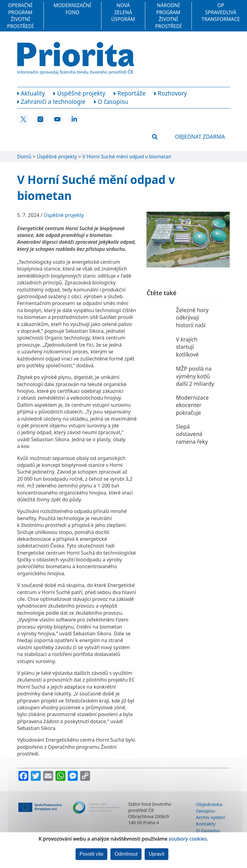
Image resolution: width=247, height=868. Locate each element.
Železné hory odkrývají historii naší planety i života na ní (195, 325)
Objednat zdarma (200, 137)
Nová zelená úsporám (123, 12)
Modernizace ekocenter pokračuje (192, 405)
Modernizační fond (72, 9)
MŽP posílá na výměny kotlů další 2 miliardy (195, 376)
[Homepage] (76, 58)
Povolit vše (91, 854)
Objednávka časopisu (209, 807)
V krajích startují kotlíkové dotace (187, 351)
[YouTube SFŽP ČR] (57, 119)
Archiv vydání (211, 817)
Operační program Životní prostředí (20, 16)
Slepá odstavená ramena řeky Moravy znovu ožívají (193, 442)
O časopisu (208, 830)
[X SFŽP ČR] (23, 119)
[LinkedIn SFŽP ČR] (74, 119)
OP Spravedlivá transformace (221, 12)
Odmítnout (126, 854)
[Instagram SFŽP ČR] (40, 119)
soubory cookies (188, 839)
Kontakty (206, 824)
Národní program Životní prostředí (168, 16)
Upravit (156, 854)
